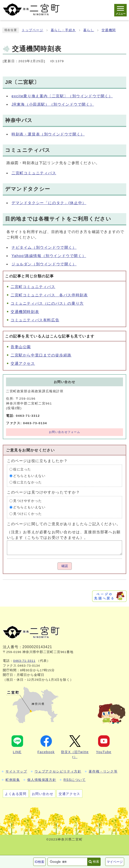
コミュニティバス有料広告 (35, 320)
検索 (96, 862)
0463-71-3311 (24, 661)
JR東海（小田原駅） (53, 104)
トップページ (33, 30)
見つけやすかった (28, 501)
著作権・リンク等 (103, 771)
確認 (65, 566)
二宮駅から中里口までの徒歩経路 (41, 355)
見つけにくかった (28, 514)
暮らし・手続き (63, 30)
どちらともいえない (29, 476)
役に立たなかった (28, 482)
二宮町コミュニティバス (34, 173)
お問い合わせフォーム (65, 432)
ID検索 (39, 862)
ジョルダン (44, 264)
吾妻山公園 (21, 347)
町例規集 (13, 780)
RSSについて (75, 780)
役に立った (22, 469)
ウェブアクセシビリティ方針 (58, 771)
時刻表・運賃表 (48, 134)
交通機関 (109, 30)
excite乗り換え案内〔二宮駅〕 (62, 96)
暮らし (89, 30)
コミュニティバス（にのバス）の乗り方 (47, 303)
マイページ (115, 862)
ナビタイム (44, 247)
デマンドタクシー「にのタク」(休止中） (49, 203)
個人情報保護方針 (42, 780)
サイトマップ (16, 771)
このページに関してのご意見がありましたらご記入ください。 (64, 524)
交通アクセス (23, 363)
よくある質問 (16, 794)
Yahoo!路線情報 (49, 256)
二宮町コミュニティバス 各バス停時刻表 (49, 295)
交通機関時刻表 (25, 312)
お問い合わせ (43, 794)
